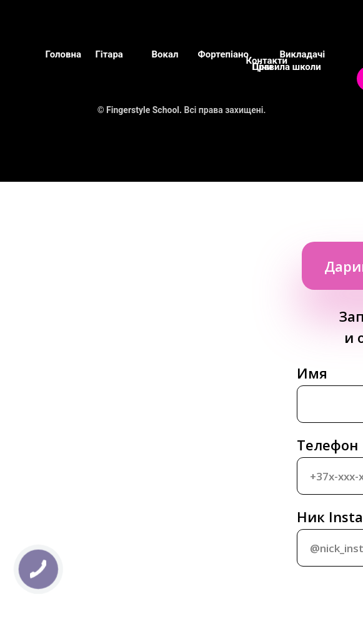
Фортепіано (223, 54)
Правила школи (287, 67)
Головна (63, 54)
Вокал (165, 54)
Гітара (109, 54)
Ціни (262, 67)
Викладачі (303, 54)
